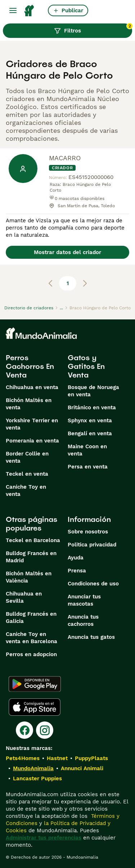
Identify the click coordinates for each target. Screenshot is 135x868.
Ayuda (76, 558)
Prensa (77, 571)
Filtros (93, 29)
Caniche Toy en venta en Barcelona (31, 638)
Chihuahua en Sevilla (24, 597)
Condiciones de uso (93, 584)
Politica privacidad (92, 545)
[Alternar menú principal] (13, 10)
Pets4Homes (23, 758)
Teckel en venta (27, 474)
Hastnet (57, 758)
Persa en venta (88, 467)
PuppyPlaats (91, 758)
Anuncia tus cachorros (83, 620)
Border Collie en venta (27, 457)
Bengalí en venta (90, 433)
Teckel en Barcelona (33, 540)
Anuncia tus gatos (91, 637)
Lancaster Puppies (37, 778)
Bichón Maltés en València (29, 577)
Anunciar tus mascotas (84, 600)
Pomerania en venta (32, 441)
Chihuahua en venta (32, 387)
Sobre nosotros (88, 532)
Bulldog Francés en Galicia (31, 618)
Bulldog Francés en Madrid (31, 557)
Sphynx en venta (90, 420)
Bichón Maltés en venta (29, 404)
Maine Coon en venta (87, 450)
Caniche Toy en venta (26, 490)
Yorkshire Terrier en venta (32, 424)
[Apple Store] (35, 707)
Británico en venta (92, 407)
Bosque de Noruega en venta (93, 391)
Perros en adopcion (31, 654)
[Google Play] (35, 684)
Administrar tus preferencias (44, 838)
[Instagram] (45, 730)
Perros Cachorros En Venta (30, 366)
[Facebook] (24, 730)
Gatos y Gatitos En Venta (86, 366)
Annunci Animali (82, 768)
